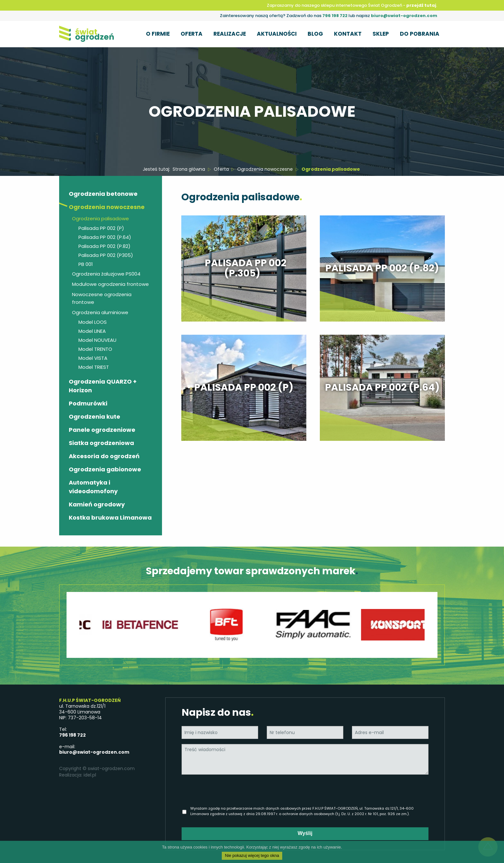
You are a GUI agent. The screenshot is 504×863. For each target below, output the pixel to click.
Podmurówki (88, 403)
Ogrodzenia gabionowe (105, 469)
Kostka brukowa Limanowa (110, 518)
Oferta (192, 34)
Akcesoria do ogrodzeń (104, 456)
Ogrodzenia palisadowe (100, 218)
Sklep (381, 34)
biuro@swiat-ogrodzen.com (404, 16)
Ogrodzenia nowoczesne (265, 169)
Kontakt (348, 34)
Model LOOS (93, 322)
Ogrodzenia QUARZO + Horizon (103, 386)
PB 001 (86, 264)
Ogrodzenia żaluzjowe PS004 (106, 274)
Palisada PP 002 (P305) (106, 255)
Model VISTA (93, 358)
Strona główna (189, 169)
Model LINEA (92, 331)
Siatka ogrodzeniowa (101, 443)
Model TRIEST (94, 367)
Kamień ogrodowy (97, 504)
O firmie (158, 34)
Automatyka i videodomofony (93, 487)
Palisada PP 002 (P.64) (105, 237)
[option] (151, 625)
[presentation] (239, 792)
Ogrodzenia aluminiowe (100, 312)
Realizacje (230, 34)
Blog (315, 34)
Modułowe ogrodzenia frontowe (110, 284)
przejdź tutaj (421, 5)
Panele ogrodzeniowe (102, 430)
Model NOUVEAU (97, 340)
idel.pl (90, 775)
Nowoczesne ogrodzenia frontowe (102, 298)
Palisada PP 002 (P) (101, 228)
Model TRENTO (95, 349)
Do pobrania (420, 34)
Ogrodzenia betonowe (103, 194)
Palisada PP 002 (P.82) (104, 246)
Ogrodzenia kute (94, 417)
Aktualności (277, 34)
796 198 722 (335, 16)
